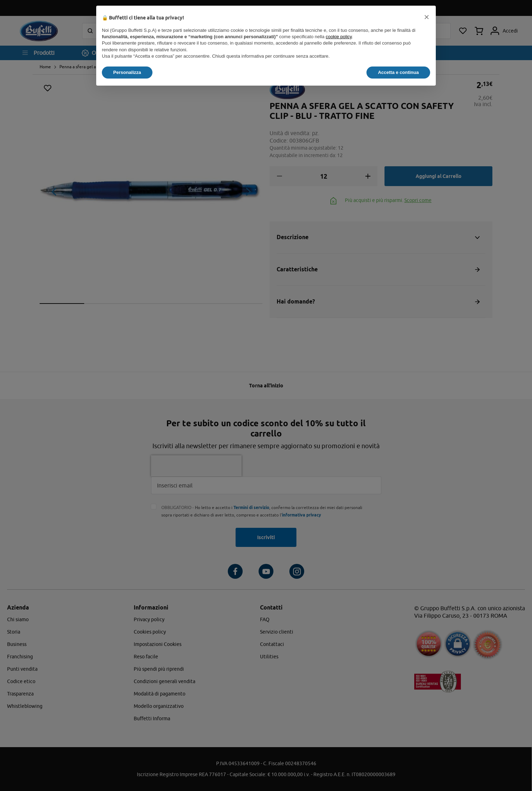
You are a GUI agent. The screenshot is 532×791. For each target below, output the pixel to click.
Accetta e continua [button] (398, 72)
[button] (427, 17)
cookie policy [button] (339, 37)
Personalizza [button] (127, 72)
